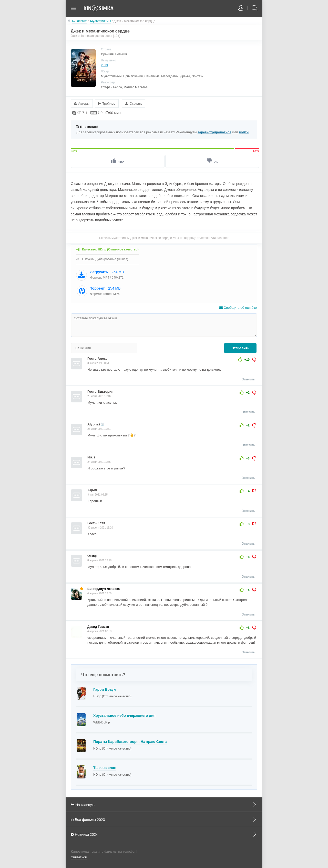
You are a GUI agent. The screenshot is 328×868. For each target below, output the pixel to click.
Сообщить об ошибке (238, 307)
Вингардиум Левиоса (104, 588)
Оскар (92, 555)
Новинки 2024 (164, 833)
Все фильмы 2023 (164, 819)
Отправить (240, 348)
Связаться (79, 857)
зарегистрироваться (214, 131)
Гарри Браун (105, 689)
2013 (104, 65)
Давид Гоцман (98, 626)
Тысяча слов (105, 767)
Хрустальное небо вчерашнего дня (124, 715)
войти (244, 131)
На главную (164, 804)
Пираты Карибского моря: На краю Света (130, 741)
